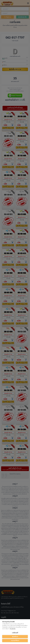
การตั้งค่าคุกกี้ (15, 633)
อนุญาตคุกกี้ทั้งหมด (15, 641)
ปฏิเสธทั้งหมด (15, 637)
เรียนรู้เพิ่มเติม (13, 629)
